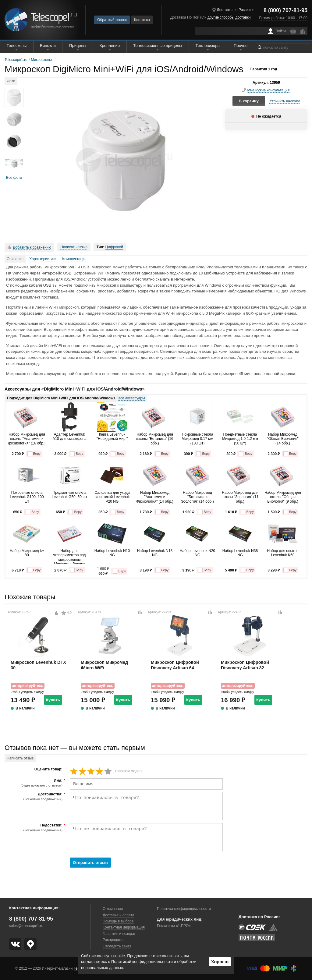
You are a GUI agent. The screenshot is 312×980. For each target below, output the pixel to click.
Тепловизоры (208, 46)
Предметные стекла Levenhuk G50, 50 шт (70, 495)
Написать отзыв (74, 247)
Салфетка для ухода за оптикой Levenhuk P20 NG (112, 497)
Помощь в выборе (118, 921)
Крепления (110, 46)
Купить (53, 700)
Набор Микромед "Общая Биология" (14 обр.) (283, 439)
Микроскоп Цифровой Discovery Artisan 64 (175, 665)
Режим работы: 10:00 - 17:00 (283, 18)
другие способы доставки (229, 17)
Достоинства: (34, 797)
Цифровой (114, 247)
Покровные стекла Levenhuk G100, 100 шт (27, 497)
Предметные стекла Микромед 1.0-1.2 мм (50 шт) (240, 439)
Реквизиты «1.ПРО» (174, 926)
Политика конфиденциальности (184, 909)
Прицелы (78, 46)
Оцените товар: (48, 769)
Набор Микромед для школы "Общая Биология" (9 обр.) (283, 497)
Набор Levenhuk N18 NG (155, 553)
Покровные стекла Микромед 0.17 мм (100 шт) (197, 439)
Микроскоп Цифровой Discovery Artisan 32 (245, 665)
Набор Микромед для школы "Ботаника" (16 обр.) (155, 439)
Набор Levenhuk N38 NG (240, 553)
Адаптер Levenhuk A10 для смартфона (69, 437)
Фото (11, 81)
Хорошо (220, 962)
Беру (34, 454)
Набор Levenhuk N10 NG (112, 553)
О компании (113, 909)
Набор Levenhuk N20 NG (197, 553)
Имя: (34, 783)
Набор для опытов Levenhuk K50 (283, 553)
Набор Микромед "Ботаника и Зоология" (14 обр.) (197, 497)
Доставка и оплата (119, 915)
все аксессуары (132, 398)
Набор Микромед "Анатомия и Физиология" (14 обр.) (155, 497)
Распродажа (113, 940)
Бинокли (48, 46)
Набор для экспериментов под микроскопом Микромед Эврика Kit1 (69, 556)
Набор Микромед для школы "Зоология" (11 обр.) (240, 497)
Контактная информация (124, 927)
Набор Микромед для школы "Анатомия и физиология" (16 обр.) (27, 439)
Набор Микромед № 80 (27, 553)
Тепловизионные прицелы (158, 46)
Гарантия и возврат (119, 934)
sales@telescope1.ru (26, 926)
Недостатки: (34, 828)
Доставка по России (234, 10)
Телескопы (17, 46)
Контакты (142, 20)
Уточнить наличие (285, 101)
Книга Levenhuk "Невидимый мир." (112, 437)
